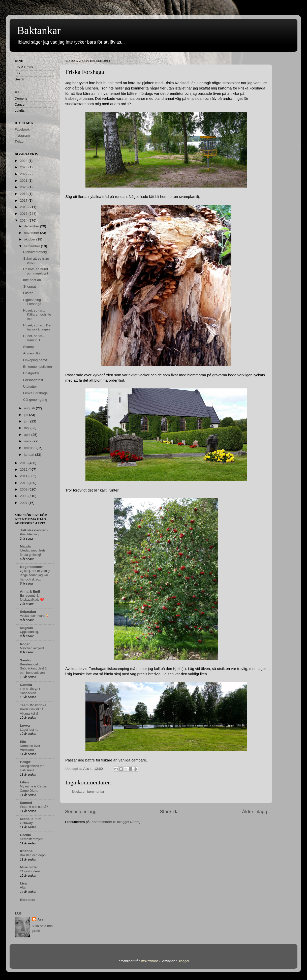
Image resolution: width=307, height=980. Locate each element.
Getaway (26, 823)
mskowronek (151, 961)
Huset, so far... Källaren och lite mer (37, 314)
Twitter (20, 142)
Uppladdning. (29, 632)
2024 (24, 161)
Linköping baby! (35, 360)
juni (27, 421)
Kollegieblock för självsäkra (32, 768)
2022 (24, 174)
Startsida (169, 811)
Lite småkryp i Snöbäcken (30, 691)
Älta (23, 887)
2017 (24, 201)
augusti (30, 408)
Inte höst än (32, 280)
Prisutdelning (29, 534)
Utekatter (30, 387)
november (32, 233)
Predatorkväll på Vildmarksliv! (32, 711)
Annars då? (32, 353)
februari (30, 448)
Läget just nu (29, 730)
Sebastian (28, 612)
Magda (25, 546)
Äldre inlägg (255, 811)
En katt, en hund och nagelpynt (36, 271)
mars (28, 441)
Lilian (24, 782)
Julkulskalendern (34, 530)
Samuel (26, 803)
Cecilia (25, 835)
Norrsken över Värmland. (30, 748)
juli (26, 415)
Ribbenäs (28, 900)
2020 (24, 187)
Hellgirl (26, 762)
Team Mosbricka (33, 705)
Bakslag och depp (33, 855)
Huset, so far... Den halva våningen (38, 327)
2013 (24, 463)
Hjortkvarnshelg (35, 252)
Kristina (26, 851)
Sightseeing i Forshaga (33, 302)
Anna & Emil (30, 591)
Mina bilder (29, 867)
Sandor (26, 660)
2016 (24, 207)
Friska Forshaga (36, 393)
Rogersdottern (32, 567)
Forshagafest (33, 380)
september (33, 246)
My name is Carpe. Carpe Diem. (34, 788)
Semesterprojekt (32, 839)
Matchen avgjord (32, 648)
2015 (24, 214)
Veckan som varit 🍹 (35, 616)
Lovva (25, 726)
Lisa (23, 883)
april (28, 435)
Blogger (183, 961)
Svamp (28, 347)
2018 (24, 194)
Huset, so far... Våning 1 (34, 338)
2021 (24, 181)
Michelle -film (31, 819)
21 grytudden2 (30, 871)
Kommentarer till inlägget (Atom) (116, 822)
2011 (24, 476)
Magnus (26, 628)
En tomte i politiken (38, 367)
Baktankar (39, 30)
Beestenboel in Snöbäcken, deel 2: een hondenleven (34, 668)
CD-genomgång (35, 400)
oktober (30, 239)
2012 (24, 469)
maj (27, 428)
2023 (24, 167)
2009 (24, 489)
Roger (25, 644)
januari (29, 455)
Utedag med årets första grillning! (33, 553)
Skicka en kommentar (88, 792)
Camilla (26, 685)
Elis (23, 742)
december (32, 226)
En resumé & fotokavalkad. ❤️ (32, 598)
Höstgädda (31, 373)
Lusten (28, 293)
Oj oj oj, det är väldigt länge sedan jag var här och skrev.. (35, 575)
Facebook (22, 129)
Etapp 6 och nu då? (34, 807)
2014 (24, 220)
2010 (24, 483)
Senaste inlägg (81, 811)
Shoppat (29, 286)
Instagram (22, 135)
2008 (24, 496)
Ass (40, 919)
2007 (24, 503)
